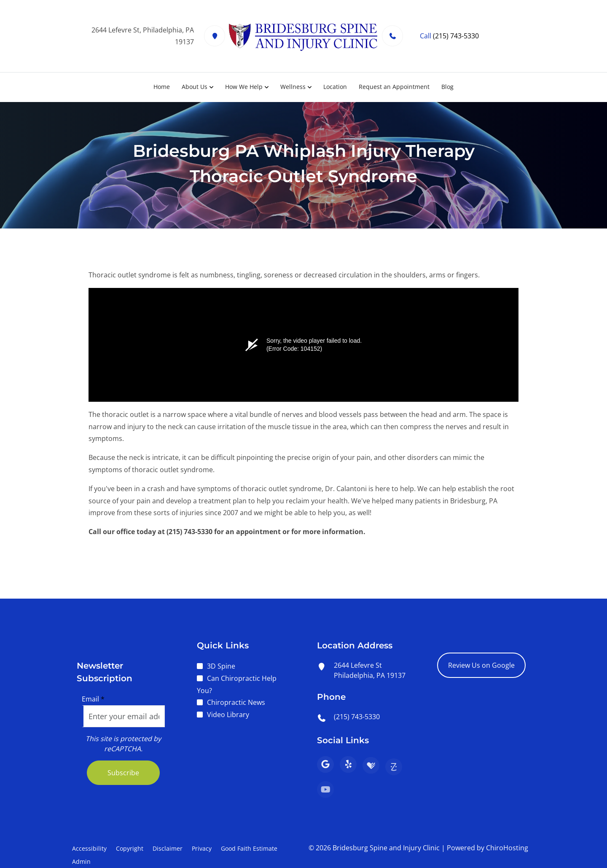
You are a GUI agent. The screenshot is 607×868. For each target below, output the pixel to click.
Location (335, 87)
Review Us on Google (481, 665)
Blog (447, 87)
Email (93, 699)
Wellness (293, 87)
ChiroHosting (507, 848)
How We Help (244, 87)
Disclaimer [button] (168, 848)
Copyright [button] (130, 848)
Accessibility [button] (89, 848)
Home (162, 87)
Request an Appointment (394, 87)
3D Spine (221, 666)
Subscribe (123, 773)
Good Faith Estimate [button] (249, 848)
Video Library (228, 715)
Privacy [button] (202, 848)
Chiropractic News (236, 702)
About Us (195, 87)
